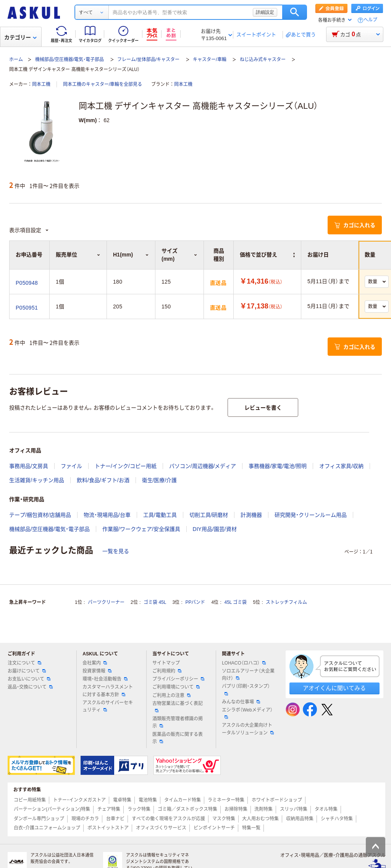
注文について (24, 663)
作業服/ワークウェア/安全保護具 (141, 529)
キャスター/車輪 (209, 60)
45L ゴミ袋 (236, 602)
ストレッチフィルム (286, 602)
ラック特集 (139, 809)
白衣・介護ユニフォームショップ (47, 828)
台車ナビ (115, 819)
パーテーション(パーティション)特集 (52, 809)
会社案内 (95, 663)
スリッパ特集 (294, 809)
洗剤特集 (263, 809)
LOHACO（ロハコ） (244, 663)
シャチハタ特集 (337, 819)
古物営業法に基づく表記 (178, 707)
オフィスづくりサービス (161, 828)
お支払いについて (29, 679)
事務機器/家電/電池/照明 (278, 466)
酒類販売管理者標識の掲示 (178, 722)
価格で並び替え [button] (267, 255)
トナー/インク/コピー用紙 (126, 466)
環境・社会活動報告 (105, 679)
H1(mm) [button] (131, 255)
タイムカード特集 (183, 800)
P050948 (27, 283)
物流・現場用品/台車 (107, 515)
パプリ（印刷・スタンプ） (246, 689)
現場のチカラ (85, 819)
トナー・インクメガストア (79, 800)
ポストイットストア (108, 828)
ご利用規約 (167, 671)
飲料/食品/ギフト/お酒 (103, 480)
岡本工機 (41, 84)
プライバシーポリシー (178, 679)
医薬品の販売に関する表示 (178, 738)
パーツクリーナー (106, 602)
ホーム (16, 60)
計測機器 (251, 515)
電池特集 (148, 800)
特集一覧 (251, 828)
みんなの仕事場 (241, 702)
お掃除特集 (236, 809)
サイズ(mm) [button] (179, 255)
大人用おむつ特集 (260, 819)
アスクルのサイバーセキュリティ (108, 706)
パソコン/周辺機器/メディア (203, 466)
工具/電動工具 (160, 515)
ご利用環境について (176, 687)
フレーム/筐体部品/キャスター (148, 60)
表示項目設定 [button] (29, 230)
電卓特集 (122, 800)
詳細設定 (265, 12)
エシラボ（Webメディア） (247, 713)
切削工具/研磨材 (209, 515)
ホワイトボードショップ (277, 800)
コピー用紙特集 (30, 800)
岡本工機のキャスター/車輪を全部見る (103, 84)
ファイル (71, 466)
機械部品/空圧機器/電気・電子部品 (70, 60)
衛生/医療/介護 (160, 480)
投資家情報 (97, 671)
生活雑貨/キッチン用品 (37, 480)
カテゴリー (20, 37)
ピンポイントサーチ (214, 828)
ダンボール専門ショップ (39, 819)
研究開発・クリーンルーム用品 (311, 515)
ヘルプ (370, 20)
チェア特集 (109, 809)
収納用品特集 (300, 819)
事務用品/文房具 (29, 466)
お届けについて (27, 671)
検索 (295, 12)
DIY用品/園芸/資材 (215, 529)
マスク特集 (224, 819)
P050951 (27, 308)
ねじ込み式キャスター (263, 60)
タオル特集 (326, 809)
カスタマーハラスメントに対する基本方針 (108, 691)
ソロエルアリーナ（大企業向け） (248, 675)
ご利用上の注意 (171, 695)
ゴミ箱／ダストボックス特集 (187, 809)
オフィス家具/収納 (341, 466)
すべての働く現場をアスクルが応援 (168, 819)
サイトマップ (166, 663)
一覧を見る (116, 551)
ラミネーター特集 (226, 800)
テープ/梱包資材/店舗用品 (40, 515)
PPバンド (195, 602)
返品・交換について (30, 687)
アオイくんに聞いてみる (334, 688)
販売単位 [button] (78, 255)
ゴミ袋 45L (155, 602)
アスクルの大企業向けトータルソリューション (248, 729)
